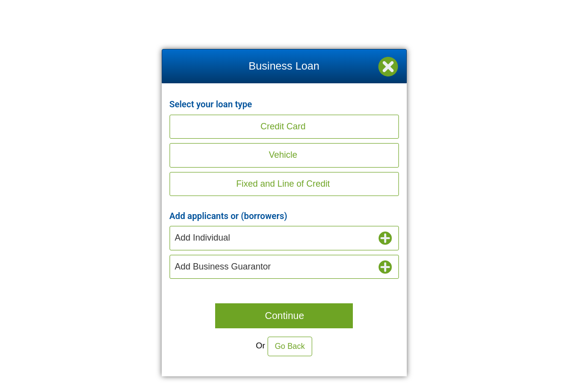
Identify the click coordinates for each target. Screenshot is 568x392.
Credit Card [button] (283, 126)
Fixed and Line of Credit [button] (283, 184)
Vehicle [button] (283, 155)
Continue (284, 316)
